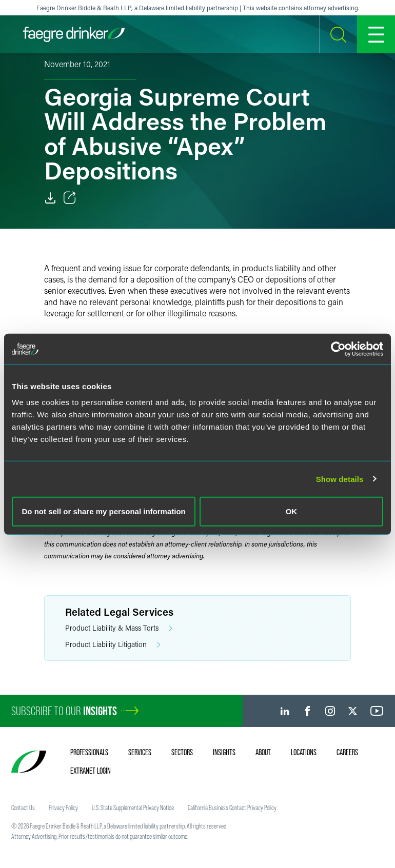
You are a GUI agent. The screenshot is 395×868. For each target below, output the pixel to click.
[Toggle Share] (70, 198)
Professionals (89, 752)
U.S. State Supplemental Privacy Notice (133, 808)
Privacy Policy (63, 808)
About (263, 752)
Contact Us (23, 808)
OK (292, 511)
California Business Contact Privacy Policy (232, 808)
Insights (224, 752)
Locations (304, 752)
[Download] (50, 198)
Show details (340, 479)
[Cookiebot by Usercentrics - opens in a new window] (338, 349)
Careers (347, 752)
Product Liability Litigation (113, 645)
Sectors (182, 752)
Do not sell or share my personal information (104, 511)
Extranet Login (91, 771)
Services (140, 752)
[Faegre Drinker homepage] (74, 34)
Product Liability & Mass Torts (119, 628)
